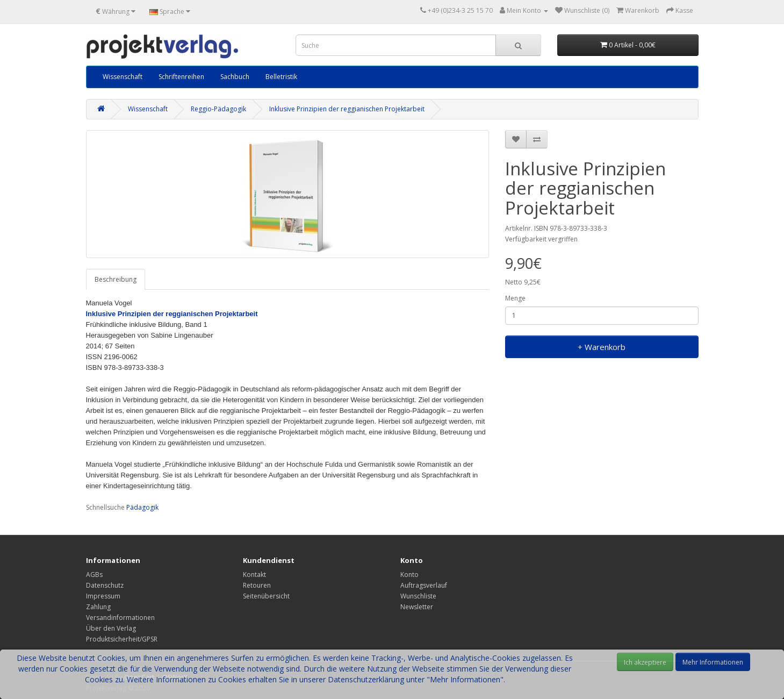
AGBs (94, 575)
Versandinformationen (120, 618)
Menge (515, 298)
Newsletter (417, 607)
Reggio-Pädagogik (218, 109)
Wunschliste (418, 596)
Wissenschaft (123, 77)
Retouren (257, 585)
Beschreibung (116, 279)
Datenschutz (105, 585)
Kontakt (254, 575)
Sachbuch (235, 77)
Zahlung (98, 607)
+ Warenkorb (602, 347)
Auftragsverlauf (424, 585)
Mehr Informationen (713, 662)
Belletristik (281, 77)
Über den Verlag (111, 628)
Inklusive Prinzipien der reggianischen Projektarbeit (347, 109)
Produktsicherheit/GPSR (122, 639)
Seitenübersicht (266, 596)
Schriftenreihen (181, 77)
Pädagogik (142, 507)
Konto (409, 575)
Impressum (103, 596)
